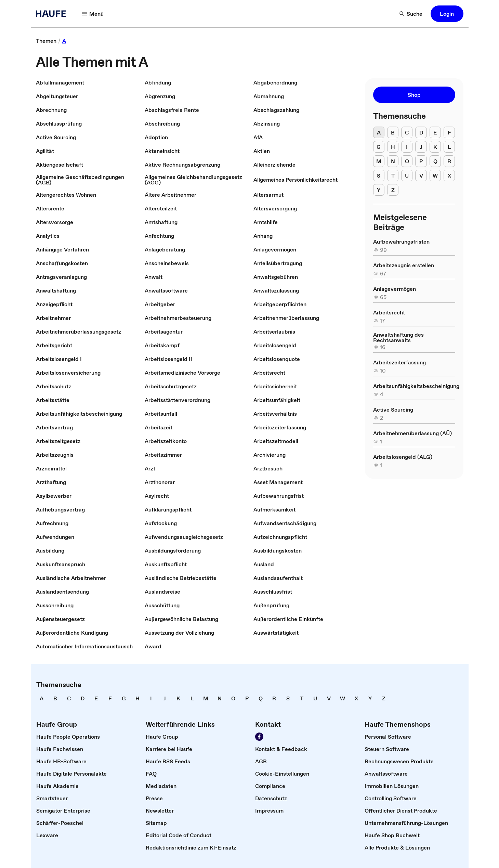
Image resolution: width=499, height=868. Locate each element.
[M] (379, 161)
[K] (435, 147)
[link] (46, 41)
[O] (407, 161)
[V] (421, 176)
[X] (449, 176)
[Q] (435, 161)
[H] (393, 147)
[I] (407, 147)
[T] (393, 176)
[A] (379, 132)
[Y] (379, 190)
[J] (421, 147)
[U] (407, 176)
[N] (393, 161)
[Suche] (411, 14)
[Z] (393, 190)
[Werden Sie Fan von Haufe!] (259, 737)
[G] (379, 147)
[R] (449, 161)
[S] (379, 176)
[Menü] (93, 14)
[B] (393, 132)
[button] (447, 14)
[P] (421, 161)
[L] (449, 147)
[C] (407, 132)
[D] (421, 132)
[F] (449, 132)
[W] (435, 176)
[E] (435, 132)
